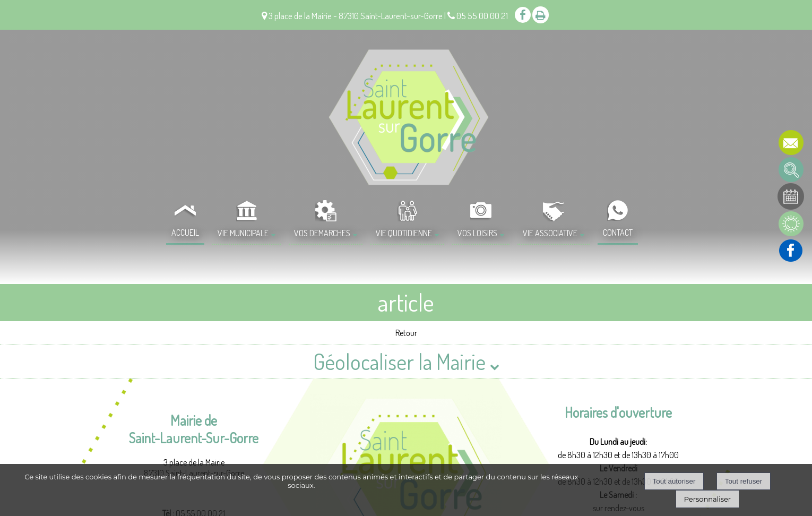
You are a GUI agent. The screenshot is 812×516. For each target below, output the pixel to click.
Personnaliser (707, 499)
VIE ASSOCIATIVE (550, 233)
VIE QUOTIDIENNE (404, 233)
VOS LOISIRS (477, 233)
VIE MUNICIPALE (243, 233)
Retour (406, 333)
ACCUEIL (185, 233)
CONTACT (618, 233)
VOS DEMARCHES (322, 233)
